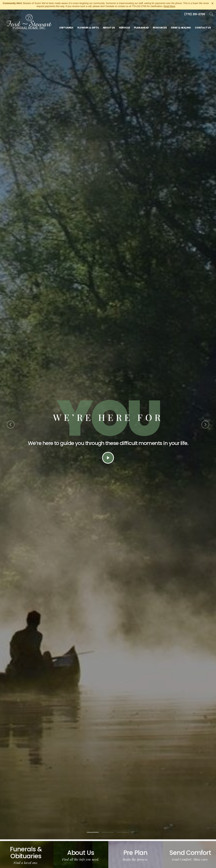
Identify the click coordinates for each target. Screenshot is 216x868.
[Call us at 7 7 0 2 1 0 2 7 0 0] (195, 14)
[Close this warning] (212, 3)
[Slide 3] (123, 832)
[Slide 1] (93, 832)
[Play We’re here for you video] (108, 458)
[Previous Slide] (11, 425)
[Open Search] (211, 14)
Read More (170, 6)
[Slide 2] (108, 832)
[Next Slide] (205, 425)
